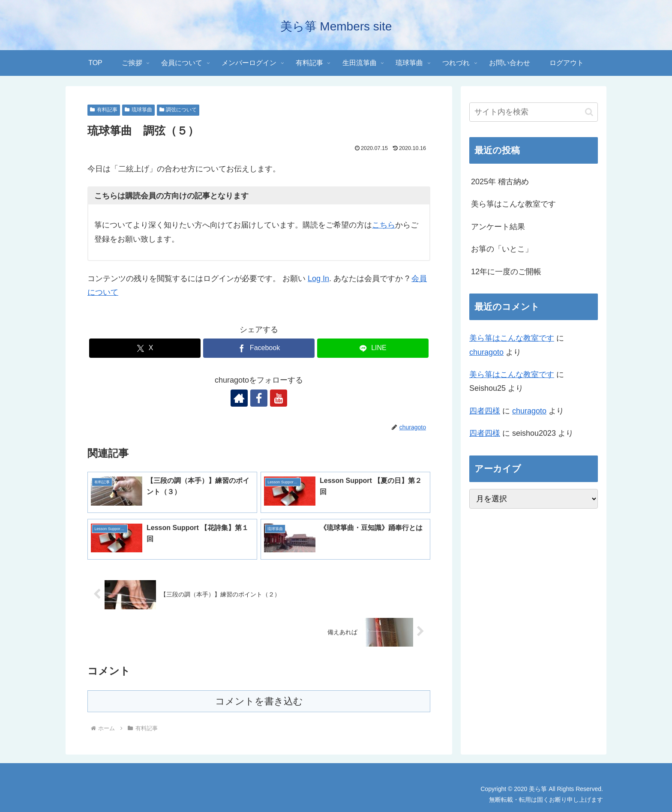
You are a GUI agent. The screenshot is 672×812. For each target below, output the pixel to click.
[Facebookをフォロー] (259, 398)
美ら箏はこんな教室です (513, 204)
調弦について (178, 110)
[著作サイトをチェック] (239, 398)
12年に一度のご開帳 (506, 272)
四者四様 (485, 411)
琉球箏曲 (138, 110)
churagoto (486, 352)
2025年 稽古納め (500, 182)
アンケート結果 (498, 227)
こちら (384, 225)
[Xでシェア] (145, 348)
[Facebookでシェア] (259, 348)
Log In (318, 279)
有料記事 (104, 110)
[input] (534, 112)
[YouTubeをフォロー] (279, 398)
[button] (589, 112)
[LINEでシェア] (373, 348)
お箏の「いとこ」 (502, 249)
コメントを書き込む (259, 701)
